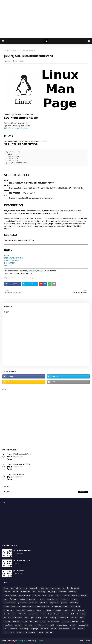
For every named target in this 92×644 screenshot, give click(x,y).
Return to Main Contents (18, 128)
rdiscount (14, 629)
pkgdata (75, 621)
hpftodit (58, 610)
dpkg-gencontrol (24, 595)
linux (19, 278)
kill (4, 614)
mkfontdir (7, 621)
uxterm (6, 632)
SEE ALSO (8, 265)
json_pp (81, 610)
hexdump (31, 610)
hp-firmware (48, 610)
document (13, 278)
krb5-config (22, 614)
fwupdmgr (14, 599)
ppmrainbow (39, 625)
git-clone (64, 599)
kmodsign (12, 614)
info (65, 610)
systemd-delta (64, 629)
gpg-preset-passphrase (60, 607)
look (26, 618)
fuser (5, 599)
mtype (43, 621)
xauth (19, 632)
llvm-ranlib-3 (18, 618)
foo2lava (75, 595)
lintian (43, 614)
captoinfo (7, 592)
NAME (7, 255)
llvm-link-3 (7, 618)
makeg (38, 618)
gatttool (23, 599)
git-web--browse (9, 607)
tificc (73, 629)
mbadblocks (64, 618)
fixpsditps (66, 595)
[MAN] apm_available (22, 464)
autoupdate (44, 588)
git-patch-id (54, 603)
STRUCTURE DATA (12, 260)
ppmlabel (19, 625)
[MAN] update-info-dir (23, 454)
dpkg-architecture (10, 595)
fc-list (58, 595)
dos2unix (72, 592)
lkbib (73, 614)
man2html (32, 271)
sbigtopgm (34, 629)
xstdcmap (50, 632)
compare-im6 (26, 592)
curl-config (41, 592)
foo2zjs (84, 595)
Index (6, 128)
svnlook (53, 629)
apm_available (16, 588)
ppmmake (28, 625)
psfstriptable (83, 625)
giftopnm (32, 599)
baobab (66, 588)
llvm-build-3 (81, 614)
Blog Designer (20, 641)
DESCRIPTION (10, 263)
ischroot (73, 610)
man (24, 278)
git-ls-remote (22, 603)
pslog (6, 629)
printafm (73, 625)
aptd (25, 588)
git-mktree (44, 603)
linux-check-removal (61, 614)
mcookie (74, 618)
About (88, 641)
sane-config (24, 629)
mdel (82, 618)
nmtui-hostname (53, 621)
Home (81, 641)
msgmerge (34, 621)
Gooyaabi (40, 641)
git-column (73, 599)
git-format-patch (9, 603)
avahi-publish (55, 588)
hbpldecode (20, 610)
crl (34, 592)
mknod (25, 621)
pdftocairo (66, 621)
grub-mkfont (76, 607)
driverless (36, 595)
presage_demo (62, 625)
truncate (81, 629)
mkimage (16, 621)
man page (10, 50)
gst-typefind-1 (8, 610)
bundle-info (75, 588)
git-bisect (41, 599)
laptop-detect (34, 614)
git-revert (64, 603)
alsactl (6, 588)
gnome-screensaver (42, 607)
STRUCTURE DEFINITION (14, 258)
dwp (44, 595)
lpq (32, 618)
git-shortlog (74, 603)
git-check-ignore (52, 599)
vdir (13, 632)
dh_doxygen (52, 592)
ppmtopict (50, 625)
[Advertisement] (46, 19)
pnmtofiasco (8, 625)
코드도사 (9, 61)
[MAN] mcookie (19, 474)
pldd (83, 621)
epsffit (51, 595)
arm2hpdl (33, 588)
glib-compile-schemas (25, 607)
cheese (16, 592)
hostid (39, 610)
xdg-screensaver (29, 632)
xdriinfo (41, 632)
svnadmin (45, 629)
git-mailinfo (33, 603)
